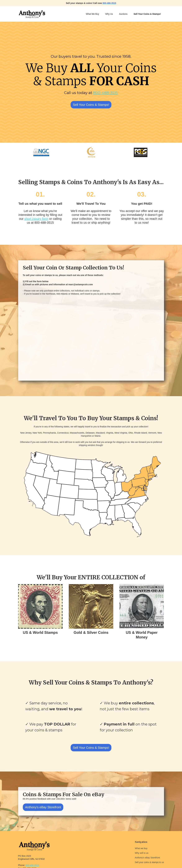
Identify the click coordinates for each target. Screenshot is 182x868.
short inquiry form (36, 219)
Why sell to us (142, 853)
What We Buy (92, 14)
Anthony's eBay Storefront (43, 807)
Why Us (109, 14)
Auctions (123, 14)
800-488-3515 (106, 93)
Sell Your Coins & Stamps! (91, 105)
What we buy (141, 848)
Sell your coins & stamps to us (149, 862)
